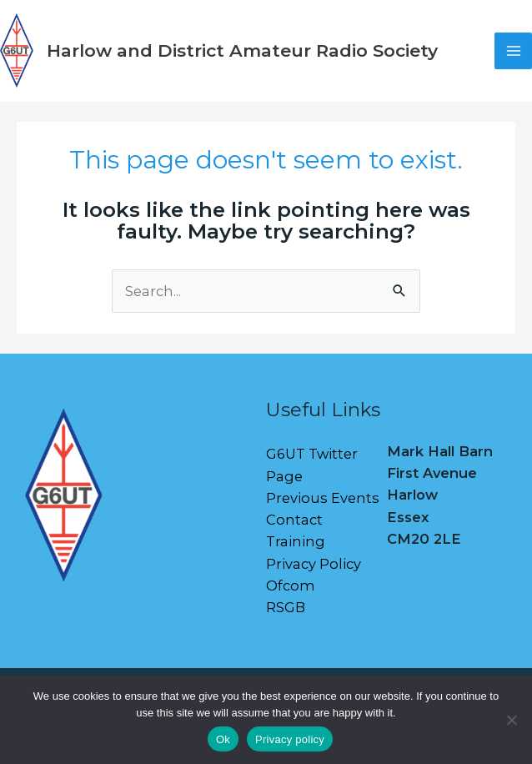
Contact (294, 520)
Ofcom (291, 586)
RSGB (286, 607)
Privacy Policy (314, 564)
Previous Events (323, 498)
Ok (223, 739)
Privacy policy (290, 739)
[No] (511, 720)
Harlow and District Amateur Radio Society (242, 50)
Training (296, 541)
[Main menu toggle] (513, 51)
